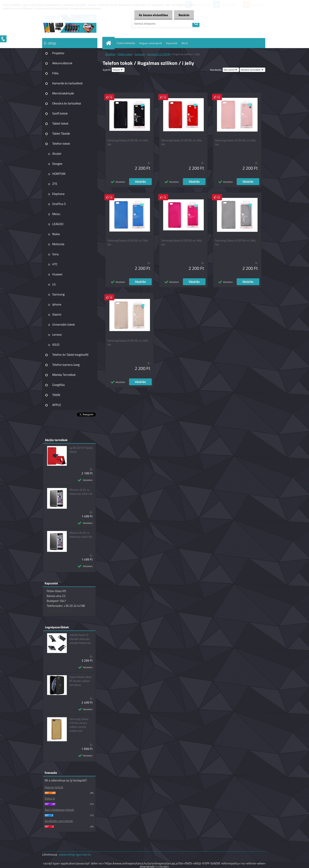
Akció (185, 43)
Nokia (56, 234)
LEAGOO (58, 224)
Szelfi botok (60, 113)
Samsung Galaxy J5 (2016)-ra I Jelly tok (128, 142)
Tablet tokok (60, 123)
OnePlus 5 (59, 204)
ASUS (56, 345)
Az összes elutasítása (152, 15)
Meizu (56, 214)
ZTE (55, 184)
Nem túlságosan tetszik (59, 810)
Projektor (58, 53)
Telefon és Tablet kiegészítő (70, 355)
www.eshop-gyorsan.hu (75, 854)
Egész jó (50, 799)
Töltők (56, 395)
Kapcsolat (172, 43)
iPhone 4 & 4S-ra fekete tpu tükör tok (81, 492)
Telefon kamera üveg (66, 365)
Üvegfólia (58, 385)
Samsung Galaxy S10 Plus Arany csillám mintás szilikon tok (79, 725)
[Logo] (69, 23)
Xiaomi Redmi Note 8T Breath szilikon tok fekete (81, 681)
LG (54, 284)
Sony (55, 254)
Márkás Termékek (64, 375)
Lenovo (57, 334)
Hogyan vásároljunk (150, 43)
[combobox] (231, 70)
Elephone (58, 194)
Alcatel (57, 154)
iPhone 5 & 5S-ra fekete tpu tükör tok (81, 535)
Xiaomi (57, 314)
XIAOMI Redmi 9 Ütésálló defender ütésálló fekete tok (80, 639)
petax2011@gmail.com (62, 611)
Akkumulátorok (62, 63)
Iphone (57, 304)
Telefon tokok (61, 143)
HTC (55, 264)
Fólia (55, 73)
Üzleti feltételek (126, 43)
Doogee (57, 164)
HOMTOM (59, 174)
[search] (196, 24)
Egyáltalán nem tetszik (59, 821)
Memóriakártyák (63, 93)
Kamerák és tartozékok (67, 83)
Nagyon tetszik (54, 787)
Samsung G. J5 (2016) (159, 54)
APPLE (57, 405)
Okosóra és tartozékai (67, 103)
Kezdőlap (110, 54)
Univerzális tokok (64, 324)
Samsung (58, 294)
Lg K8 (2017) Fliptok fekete (81, 450)
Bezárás (184, 15)
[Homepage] (110, 43)
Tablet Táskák (61, 133)
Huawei (57, 274)
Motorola (58, 244)
